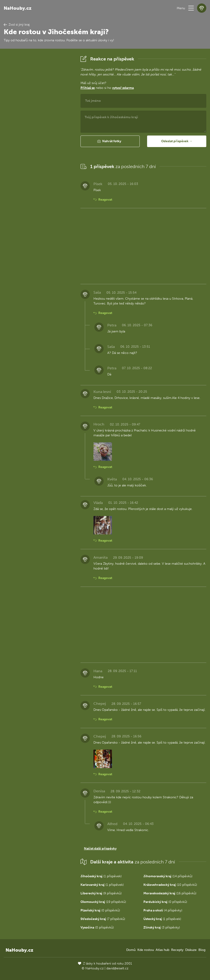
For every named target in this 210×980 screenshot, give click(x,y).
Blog (202, 950)
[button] (191, 8)
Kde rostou (146, 950)
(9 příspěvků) (101, 893)
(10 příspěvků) (170, 885)
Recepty (177, 950)
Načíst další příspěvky (100, 849)
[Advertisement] (38, 124)
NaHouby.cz (18, 8)
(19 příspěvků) (103, 902)
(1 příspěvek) (101, 876)
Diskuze (191, 950)
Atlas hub (162, 950)
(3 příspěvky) (162, 927)
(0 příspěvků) (165, 902)
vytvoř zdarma (123, 88)
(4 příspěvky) (163, 910)
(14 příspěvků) (168, 876)
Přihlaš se (88, 88)
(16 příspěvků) (170, 893)
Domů (131, 950)
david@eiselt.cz (117, 968)
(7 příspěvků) (103, 919)
